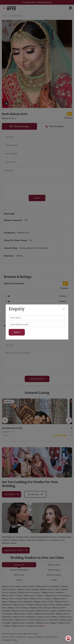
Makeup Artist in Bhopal (41, 608)
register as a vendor (16, 550)
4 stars (17, 331)
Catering (19, 580)
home (4, 637)
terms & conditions (35, 637)
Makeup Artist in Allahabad (21, 602)
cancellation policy (10, 640)
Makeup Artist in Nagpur (47, 623)
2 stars (9, 331)
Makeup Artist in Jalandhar (53, 593)
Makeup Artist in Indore (45, 605)
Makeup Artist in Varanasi (23, 626)
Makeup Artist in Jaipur (50, 590)
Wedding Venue (54, 565)
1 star (6, 331)
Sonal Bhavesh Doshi (15, 428)
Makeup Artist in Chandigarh (48, 586)
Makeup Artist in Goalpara (24, 623)
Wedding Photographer (19, 570)
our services (35, 494)
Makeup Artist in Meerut (48, 617)
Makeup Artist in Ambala (23, 605)
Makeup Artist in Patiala (12, 596)
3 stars (13, 331)
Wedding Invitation (54, 575)
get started (12, 494)
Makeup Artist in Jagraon (47, 611)
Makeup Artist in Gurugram (23, 611)
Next (69, 420)
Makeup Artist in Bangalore (24, 617)
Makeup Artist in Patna (44, 602)
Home (4, 16)
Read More (40, 626)
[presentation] (23, 187)
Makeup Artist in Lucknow (29, 593)
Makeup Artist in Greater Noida (15, 599)
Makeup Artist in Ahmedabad (57, 596)
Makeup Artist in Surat (25, 620)
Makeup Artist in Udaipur (18, 608)
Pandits (54, 580)
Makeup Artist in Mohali (45, 614)
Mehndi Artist (19, 575)
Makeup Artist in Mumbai (28, 590)
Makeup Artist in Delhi (25, 586)
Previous (5, 420)
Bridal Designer (54, 570)
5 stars (21, 331)
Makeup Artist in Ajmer (23, 614)
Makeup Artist (19, 565)
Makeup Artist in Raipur (33, 596)
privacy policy (51, 637)
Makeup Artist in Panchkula (47, 620)
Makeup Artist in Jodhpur (41, 599)
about (12, 637)
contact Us (21, 637)
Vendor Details (16, 16)
